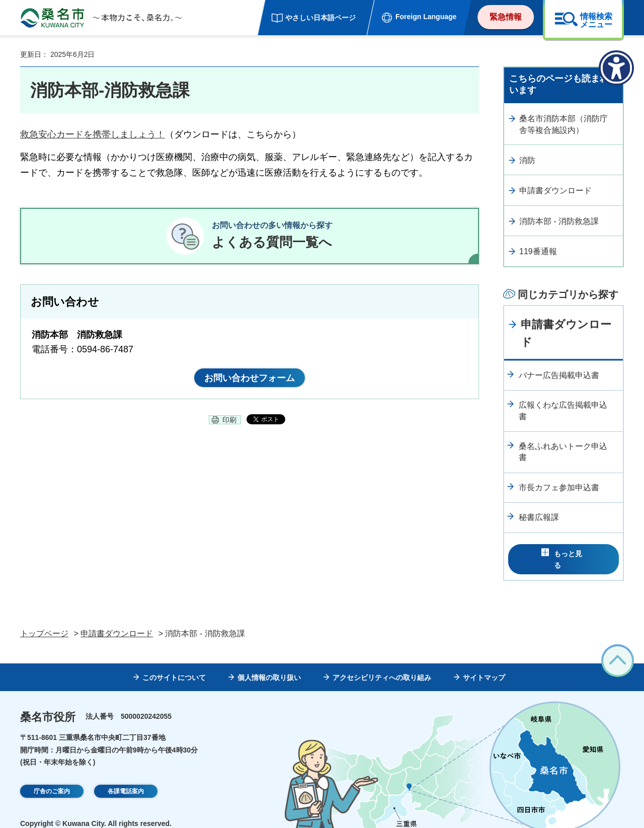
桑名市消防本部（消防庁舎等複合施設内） (563, 124)
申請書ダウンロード (555, 191)
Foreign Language (426, 17)
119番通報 (538, 251)
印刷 (229, 428)
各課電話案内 (126, 778)
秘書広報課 (539, 517)
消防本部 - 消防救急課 (559, 221)
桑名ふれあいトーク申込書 (563, 452)
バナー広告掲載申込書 (559, 375)
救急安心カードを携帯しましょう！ (93, 134)
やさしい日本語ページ (320, 18)
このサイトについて (174, 663)
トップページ (44, 619)
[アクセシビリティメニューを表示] (616, 68)
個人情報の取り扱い (269, 663)
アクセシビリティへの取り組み (382, 663)
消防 (527, 160)
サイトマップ (484, 663)
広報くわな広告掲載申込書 (563, 410)
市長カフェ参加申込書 (559, 487)
